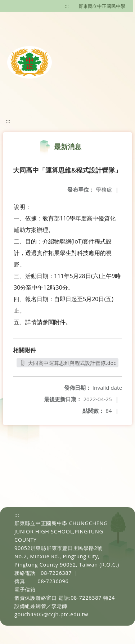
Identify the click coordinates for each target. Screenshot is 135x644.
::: (67, 6)
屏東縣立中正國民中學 (102, 6)
